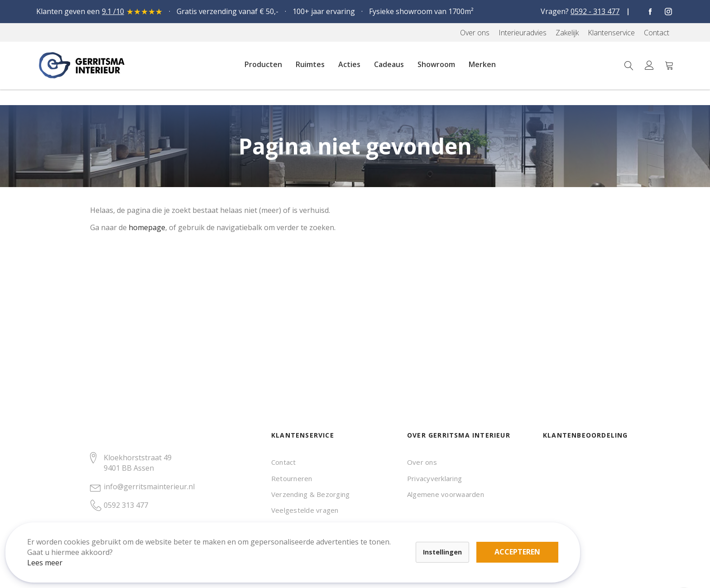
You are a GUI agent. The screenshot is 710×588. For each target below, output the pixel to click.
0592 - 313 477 (595, 11)
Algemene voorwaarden (446, 494)
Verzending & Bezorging (310, 494)
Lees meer (54, 554)
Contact (284, 462)
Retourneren (292, 478)
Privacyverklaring (434, 478)
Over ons (422, 462)
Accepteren (314, 538)
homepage (147, 227)
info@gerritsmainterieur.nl (149, 487)
